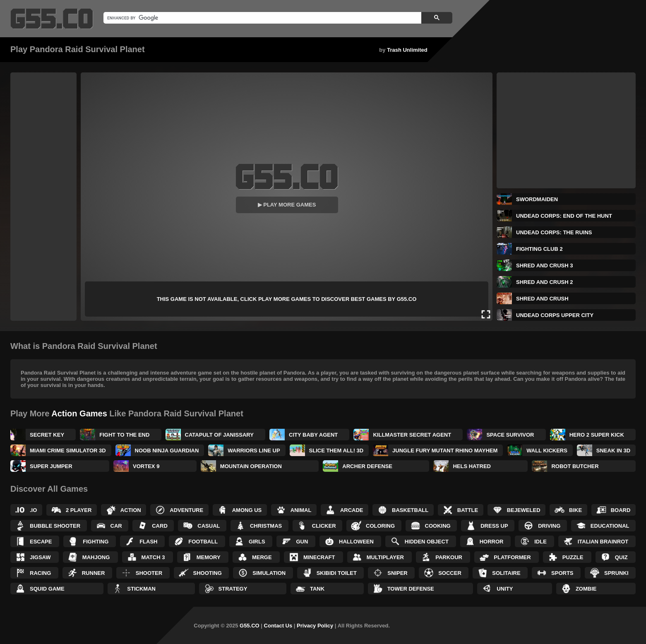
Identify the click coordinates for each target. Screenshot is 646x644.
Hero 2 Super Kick (597, 435)
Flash (148, 542)
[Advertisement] (43, 197)
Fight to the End (124, 435)
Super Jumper (51, 466)
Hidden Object (427, 542)
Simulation (269, 573)
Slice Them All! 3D (336, 451)
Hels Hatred (472, 466)
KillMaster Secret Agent (412, 435)
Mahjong (96, 557)
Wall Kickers (547, 451)
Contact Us (278, 626)
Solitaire (506, 573)
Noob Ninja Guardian (167, 451)
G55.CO (250, 626)
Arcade (352, 510)
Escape (41, 542)
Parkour (449, 557)
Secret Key (47, 435)
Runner (94, 573)
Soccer (450, 573)
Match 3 (153, 557)
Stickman (141, 589)
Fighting (96, 542)
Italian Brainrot (603, 542)
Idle (540, 542)
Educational (610, 526)
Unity (505, 589)
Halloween (356, 542)
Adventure (186, 510)
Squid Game (47, 589)
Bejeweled (524, 510)
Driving (549, 526)
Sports (562, 573)
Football (203, 542)
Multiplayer (385, 557)
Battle (468, 510)
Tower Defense (411, 589)
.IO (33, 510)
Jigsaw (40, 557)
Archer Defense (367, 466)
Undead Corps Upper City (555, 315)
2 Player (79, 510)
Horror (492, 542)
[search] (262, 18)
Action (131, 510)
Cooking (438, 526)
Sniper (397, 573)
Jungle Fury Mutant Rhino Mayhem (445, 451)
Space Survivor (510, 435)
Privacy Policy (315, 626)
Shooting (208, 573)
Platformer (512, 557)
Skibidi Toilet (337, 573)
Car (116, 526)
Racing (40, 573)
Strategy (233, 589)
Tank (317, 589)
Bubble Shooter (55, 526)
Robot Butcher (575, 466)
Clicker (324, 526)
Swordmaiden (537, 199)
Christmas (266, 526)
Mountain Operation (251, 466)
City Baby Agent (313, 435)
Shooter (149, 573)
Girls (257, 542)
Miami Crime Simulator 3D (68, 451)
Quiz (621, 557)
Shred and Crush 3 (544, 266)
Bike (575, 510)
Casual (209, 526)
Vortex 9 (146, 466)
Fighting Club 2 (539, 249)
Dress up (494, 526)
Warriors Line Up (254, 451)
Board (621, 510)
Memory (209, 557)
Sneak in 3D (613, 451)
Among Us (247, 510)
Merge (262, 557)
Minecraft (319, 557)
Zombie (586, 589)
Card (160, 526)
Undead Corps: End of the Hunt (564, 216)
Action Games (79, 413)
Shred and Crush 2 (544, 282)
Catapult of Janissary (219, 435)
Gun (302, 542)
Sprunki (616, 573)
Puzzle (573, 557)
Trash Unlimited (407, 50)
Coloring (380, 526)
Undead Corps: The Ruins (554, 232)
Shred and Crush (542, 299)
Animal (301, 510)
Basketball (410, 510)
